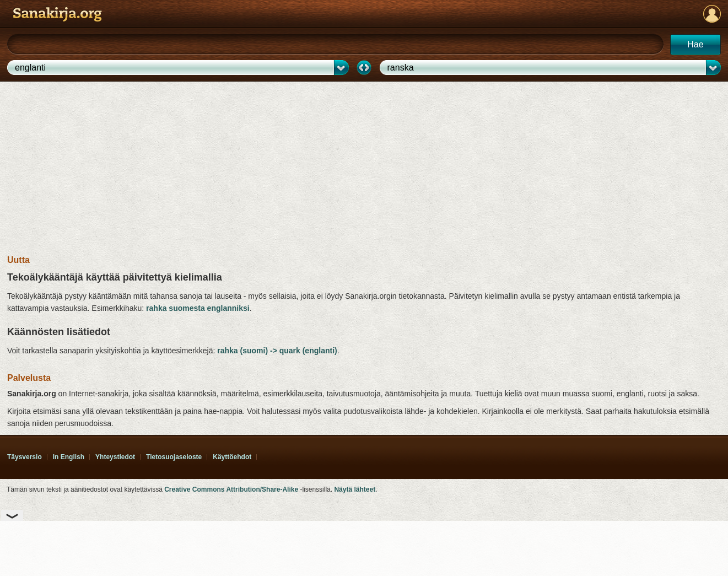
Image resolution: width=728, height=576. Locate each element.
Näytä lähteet (355, 489)
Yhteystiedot (115, 457)
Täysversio (25, 457)
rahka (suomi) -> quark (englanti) (277, 351)
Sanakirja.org (57, 14)
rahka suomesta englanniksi (198, 308)
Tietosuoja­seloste (174, 457)
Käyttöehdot (232, 457)
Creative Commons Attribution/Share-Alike (231, 489)
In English (69, 457)
